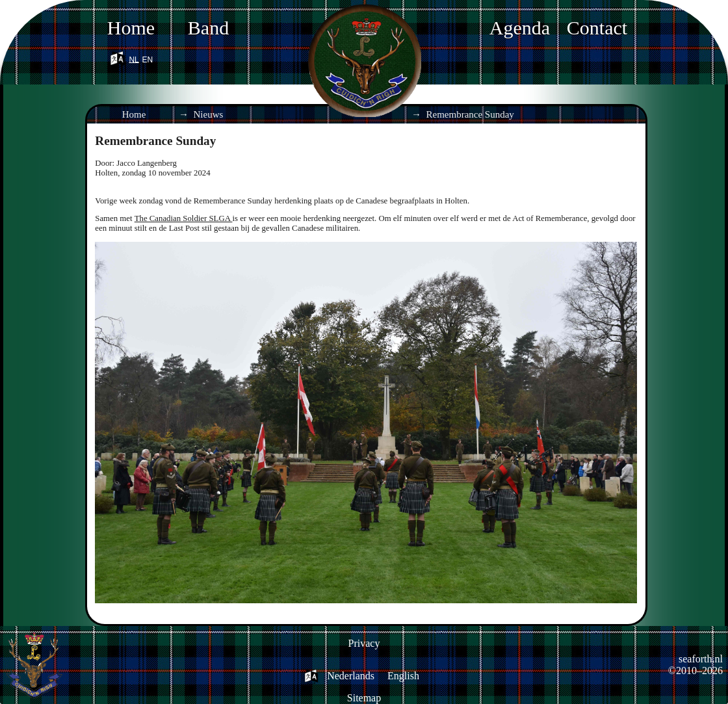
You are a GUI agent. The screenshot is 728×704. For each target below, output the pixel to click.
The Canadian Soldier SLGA (184, 218)
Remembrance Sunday (470, 114)
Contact (597, 28)
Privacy (364, 643)
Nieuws (209, 114)
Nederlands (351, 676)
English (403, 676)
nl (134, 58)
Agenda (520, 28)
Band (208, 28)
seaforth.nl (701, 659)
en (148, 58)
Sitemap (364, 698)
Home (131, 28)
